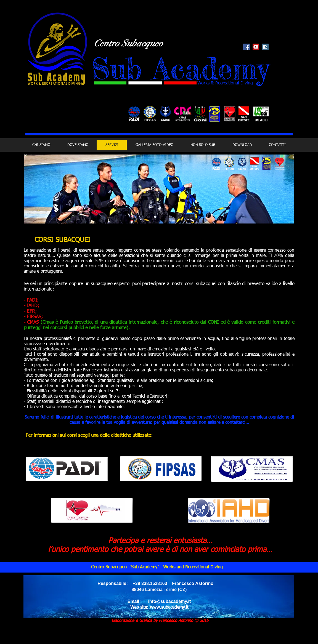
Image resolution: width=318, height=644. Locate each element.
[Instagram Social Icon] (265, 47)
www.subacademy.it (169, 608)
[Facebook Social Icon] (247, 47)
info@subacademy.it (169, 601)
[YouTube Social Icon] (256, 47)
